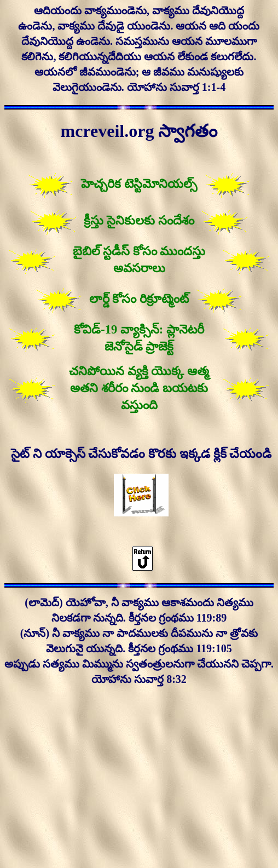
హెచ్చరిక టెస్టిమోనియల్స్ (139, 184)
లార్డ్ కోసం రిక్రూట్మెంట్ (139, 299)
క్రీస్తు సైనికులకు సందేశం (139, 220)
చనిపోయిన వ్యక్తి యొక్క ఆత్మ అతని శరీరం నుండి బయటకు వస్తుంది (139, 388)
